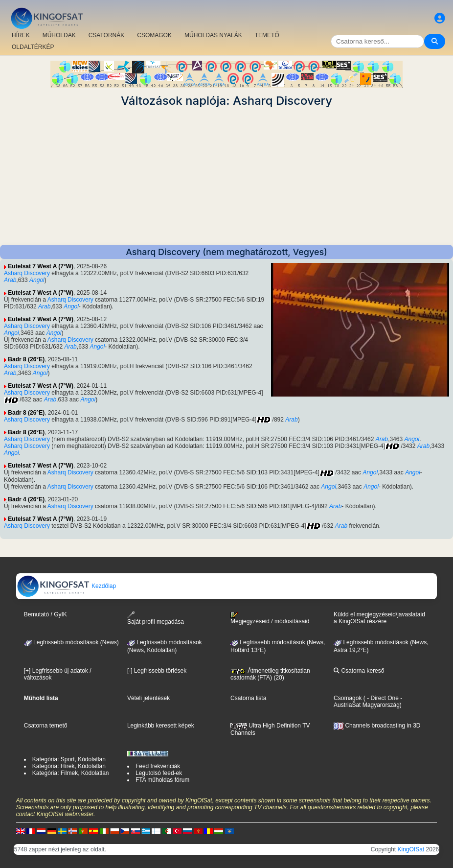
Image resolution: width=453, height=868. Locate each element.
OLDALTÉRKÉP (33, 47)
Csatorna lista (248, 698)
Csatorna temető (46, 726)
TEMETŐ (267, 35)
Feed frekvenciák (158, 766)
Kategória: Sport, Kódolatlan (69, 759)
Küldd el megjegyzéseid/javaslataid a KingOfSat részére (379, 618)
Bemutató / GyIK (45, 614)
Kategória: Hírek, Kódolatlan (69, 766)
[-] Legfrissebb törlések (157, 671)
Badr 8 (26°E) (26, 359)
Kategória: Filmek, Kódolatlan (71, 773)
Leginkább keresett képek (161, 726)
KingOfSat (411, 849)
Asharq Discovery (27, 273)
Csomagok (348, 698)
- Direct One (383, 698)
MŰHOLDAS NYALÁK (213, 35)
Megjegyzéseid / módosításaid (270, 618)
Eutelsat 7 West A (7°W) (41, 266)
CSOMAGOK (154, 35)
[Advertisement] (226, 176)
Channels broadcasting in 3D (377, 726)
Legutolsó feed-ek (159, 773)
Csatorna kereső (359, 671)
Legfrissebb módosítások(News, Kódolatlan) (165, 646)
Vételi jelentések (148, 698)
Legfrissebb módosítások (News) (71, 642)
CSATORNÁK (107, 35)
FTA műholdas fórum (162, 780)
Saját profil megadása (156, 618)
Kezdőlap (66, 586)
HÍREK (21, 35)
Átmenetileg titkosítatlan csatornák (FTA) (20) (270, 674)
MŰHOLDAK (59, 35)
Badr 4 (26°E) (26, 499)
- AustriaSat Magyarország (368, 702)
